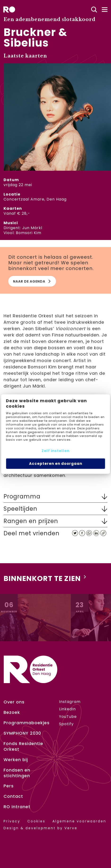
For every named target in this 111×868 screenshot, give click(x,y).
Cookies (36, 821)
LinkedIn (67, 709)
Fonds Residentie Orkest (23, 746)
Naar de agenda (32, 281)
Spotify (66, 724)
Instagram (70, 702)
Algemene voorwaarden (79, 821)
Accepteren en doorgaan (56, 464)
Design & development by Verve (41, 828)
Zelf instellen (55, 451)
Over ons (14, 702)
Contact (13, 796)
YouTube (68, 717)
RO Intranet (17, 807)
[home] (9, 9)
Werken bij (16, 760)
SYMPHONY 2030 (22, 733)
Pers (9, 786)
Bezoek (12, 712)
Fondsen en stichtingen (17, 773)
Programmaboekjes (27, 723)
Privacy (12, 821)
